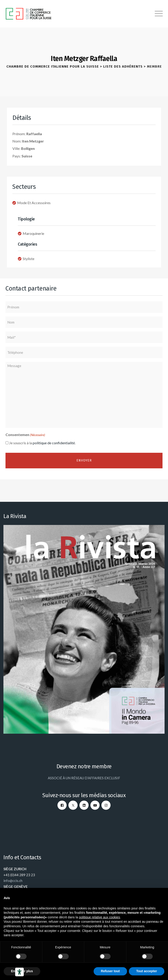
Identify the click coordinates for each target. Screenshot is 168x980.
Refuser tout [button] (110, 971)
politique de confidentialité (54, 443)
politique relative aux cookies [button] (99, 917)
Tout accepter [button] (147, 971)
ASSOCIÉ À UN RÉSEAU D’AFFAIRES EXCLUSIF (84, 778)
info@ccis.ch (13, 881)
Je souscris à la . (42, 443)
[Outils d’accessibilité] (19, 972)
